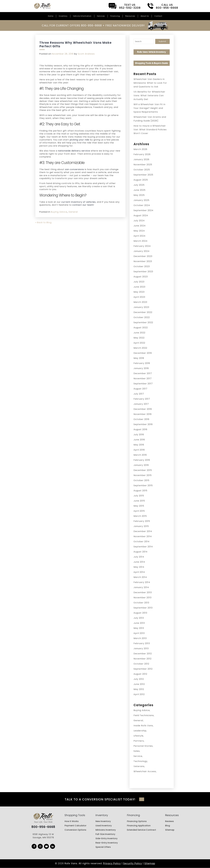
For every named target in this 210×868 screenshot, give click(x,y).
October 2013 (141, 603)
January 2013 (141, 648)
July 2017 (139, 394)
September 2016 (143, 424)
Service (138, 756)
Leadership (140, 731)
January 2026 (141, 159)
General (73, 212)
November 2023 (143, 261)
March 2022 (140, 348)
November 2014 (143, 536)
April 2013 (139, 633)
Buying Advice (59, 212)
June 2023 (139, 287)
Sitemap (170, 830)
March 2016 (140, 455)
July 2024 (139, 221)
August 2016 (140, 429)
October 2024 (142, 205)
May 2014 (139, 567)
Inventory (63, 16)
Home (51, 16)
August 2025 (141, 180)
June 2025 (139, 190)
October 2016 (141, 419)
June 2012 (139, 684)
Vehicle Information (82, 16)
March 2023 (140, 302)
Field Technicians (144, 715)
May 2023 (139, 292)
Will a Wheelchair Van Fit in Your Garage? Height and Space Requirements (149, 108)
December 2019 (143, 353)
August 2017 (140, 389)
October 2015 (141, 480)
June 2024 (140, 226)
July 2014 (139, 557)
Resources (130, 16)
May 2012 (139, 689)
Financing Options (137, 821)
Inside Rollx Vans (143, 726)
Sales (137, 751)
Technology (140, 761)
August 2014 (140, 552)
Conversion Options (75, 830)
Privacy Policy (112, 864)
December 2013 (143, 592)
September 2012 (143, 669)
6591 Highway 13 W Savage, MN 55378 (43, 836)
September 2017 (143, 384)
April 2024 (139, 236)
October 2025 (142, 170)
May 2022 (139, 338)
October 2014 (141, 542)
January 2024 (141, 251)
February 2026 (142, 154)
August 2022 (141, 328)
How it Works (72, 821)
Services (101, 16)
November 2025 (143, 165)
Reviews (169, 821)
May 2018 (139, 358)
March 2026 (140, 149)
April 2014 (139, 572)
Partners (139, 741)
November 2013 (142, 598)
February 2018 (142, 363)
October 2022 (142, 317)
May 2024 (139, 231)
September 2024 (143, 210)
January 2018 (141, 368)
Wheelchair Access (145, 771)
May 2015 (139, 506)
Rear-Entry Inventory (107, 843)
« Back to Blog (43, 222)
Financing (115, 16)
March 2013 (140, 638)
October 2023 (142, 266)
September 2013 (143, 608)
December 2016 (143, 409)
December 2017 (143, 373)
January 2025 (141, 200)
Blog (168, 826)
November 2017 (143, 379)
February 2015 (142, 521)
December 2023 (143, 256)
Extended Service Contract (141, 830)
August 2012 (140, 674)
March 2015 (140, 516)
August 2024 (141, 215)
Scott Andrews (86, 54)
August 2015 (140, 491)
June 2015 (139, 501)
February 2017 (142, 399)
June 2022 (139, 333)
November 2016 (143, 414)
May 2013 (139, 628)
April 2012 (139, 694)
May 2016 (139, 445)
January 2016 (141, 465)
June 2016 (139, 440)
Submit (162, 41)
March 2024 (140, 241)
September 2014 (143, 547)
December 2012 (143, 654)
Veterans (139, 766)
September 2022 (143, 322)
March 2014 (140, 577)
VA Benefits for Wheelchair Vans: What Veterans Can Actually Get (149, 96)
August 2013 (140, 613)
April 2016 (139, 450)
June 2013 (139, 623)
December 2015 (143, 470)
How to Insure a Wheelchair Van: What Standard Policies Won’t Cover (150, 130)
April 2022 (139, 343)
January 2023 (141, 307)
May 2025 (139, 195)
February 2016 (142, 460)
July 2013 (139, 618)
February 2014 (142, 582)
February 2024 (142, 246)
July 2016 (139, 435)
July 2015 (139, 496)
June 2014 (139, 562)
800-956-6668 (43, 827)
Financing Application (139, 826)
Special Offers (103, 847)
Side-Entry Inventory (106, 839)
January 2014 (141, 587)
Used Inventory (104, 826)
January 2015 (141, 526)
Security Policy (133, 864)
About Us (145, 16)
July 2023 (139, 282)
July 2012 (139, 679)
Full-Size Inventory (105, 834)
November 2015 (143, 475)
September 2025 (143, 175)
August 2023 (141, 277)
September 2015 (143, 485)
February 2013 (142, 643)
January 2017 (141, 404)
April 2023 (139, 297)
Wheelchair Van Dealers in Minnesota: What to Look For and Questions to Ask (150, 83)
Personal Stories (143, 746)
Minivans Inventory (106, 830)
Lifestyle (138, 736)
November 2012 (142, 659)
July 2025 (139, 185)
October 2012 (141, 664)
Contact (158, 16)
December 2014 (143, 531)
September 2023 (143, 272)
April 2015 (139, 511)
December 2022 (143, 312)
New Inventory (103, 821)
